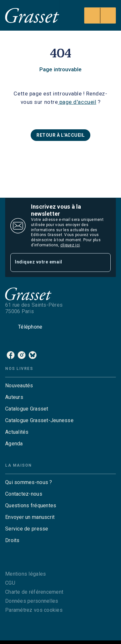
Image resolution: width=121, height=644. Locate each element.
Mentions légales (25, 574)
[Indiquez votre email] (52, 262)
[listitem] (11, 355)
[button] (60, 135)
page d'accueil (77, 102)
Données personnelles (32, 601)
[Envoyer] (103, 263)
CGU (10, 583)
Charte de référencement (34, 592)
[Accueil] (32, 15)
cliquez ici (70, 245)
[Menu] (100, 15)
